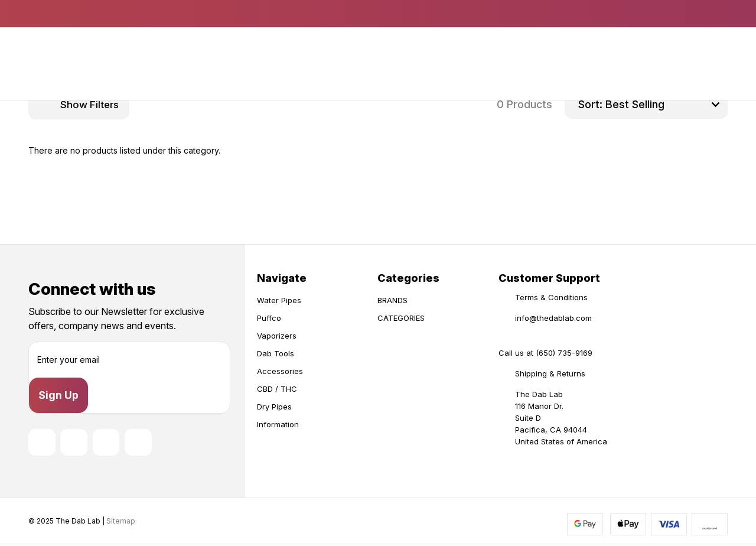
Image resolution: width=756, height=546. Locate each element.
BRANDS (392, 300)
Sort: (590, 104)
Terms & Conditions (551, 297)
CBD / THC (277, 389)
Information (278, 424)
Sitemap (121, 522)
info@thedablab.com (553, 318)
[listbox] (665, 105)
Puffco (269, 318)
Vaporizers (277, 336)
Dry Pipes (274, 407)
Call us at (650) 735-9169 (545, 353)
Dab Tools (276, 353)
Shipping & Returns (550, 373)
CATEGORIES (401, 318)
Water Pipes (279, 300)
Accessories (280, 371)
